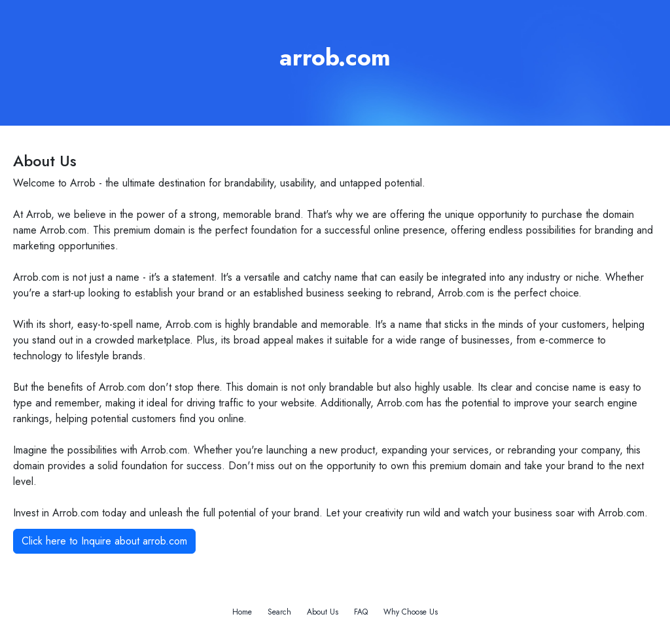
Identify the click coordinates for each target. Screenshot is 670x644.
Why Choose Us (411, 612)
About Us (323, 612)
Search (279, 612)
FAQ (361, 612)
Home (242, 612)
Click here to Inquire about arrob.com (104, 541)
